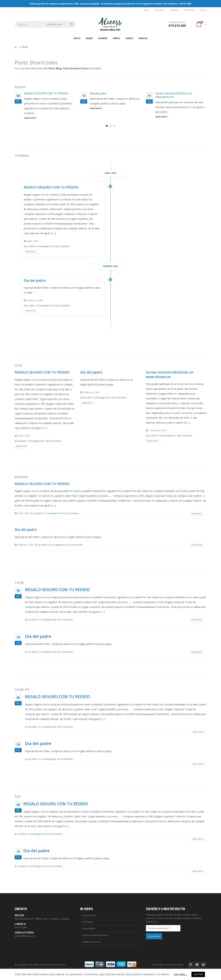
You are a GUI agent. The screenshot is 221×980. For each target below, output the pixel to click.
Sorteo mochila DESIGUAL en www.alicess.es (174, 95)
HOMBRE (103, 38)
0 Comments (64, 246)
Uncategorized (46, 246)
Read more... (31, 252)
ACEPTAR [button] (198, 974)
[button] (107, 126)
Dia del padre (98, 93)
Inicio (77, 38)
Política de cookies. (175, 964)
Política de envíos (92, 942)
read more (30, 118)
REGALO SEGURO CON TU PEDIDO (46, 93)
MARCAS (143, 38)
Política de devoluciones (95, 935)
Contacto (189, 10)
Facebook (191, 965)
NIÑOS (116, 38)
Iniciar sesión (90, 915)
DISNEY (129, 38)
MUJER (89, 38)
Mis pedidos (89, 928)
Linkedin (203, 965)
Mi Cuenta (160, 10)
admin (32, 246)
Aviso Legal (158, 964)
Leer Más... (180, 974)
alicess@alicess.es (25, 936)
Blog (147, 10)
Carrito (174, 10)
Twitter (197, 965)
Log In (203, 10)
